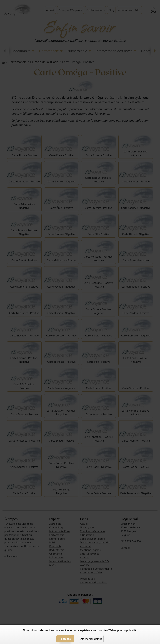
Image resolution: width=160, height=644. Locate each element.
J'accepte (65, 639)
